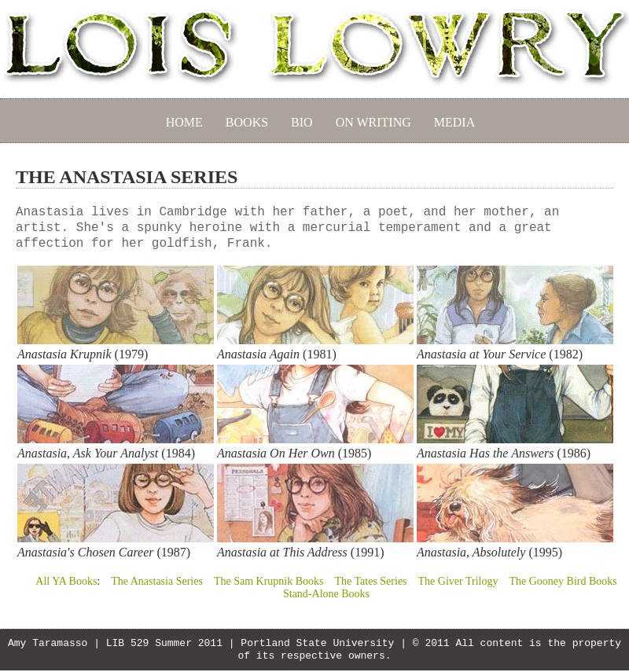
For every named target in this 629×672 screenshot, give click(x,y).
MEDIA (454, 122)
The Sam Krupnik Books (269, 581)
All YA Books (66, 581)
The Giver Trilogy (458, 581)
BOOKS (247, 122)
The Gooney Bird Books (563, 581)
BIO (302, 122)
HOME (184, 122)
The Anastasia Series (157, 581)
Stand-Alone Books (326, 594)
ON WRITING (373, 122)
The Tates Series (370, 581)
